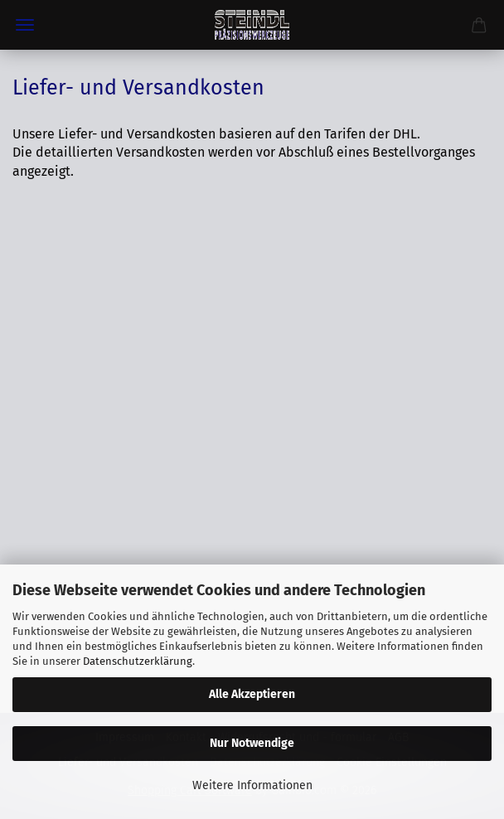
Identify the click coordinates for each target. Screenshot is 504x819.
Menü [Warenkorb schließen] (25, 25)
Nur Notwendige (252, 743)
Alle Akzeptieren (252, 694)
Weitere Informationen (252, 785)
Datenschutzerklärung (138, 661)
